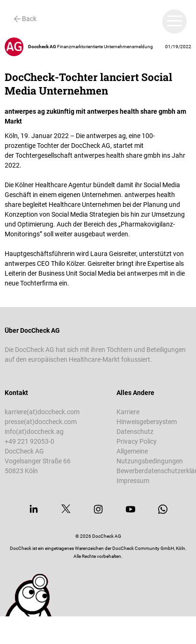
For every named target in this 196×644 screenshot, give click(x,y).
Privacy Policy (137, 441)
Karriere (128, 412)
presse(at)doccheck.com (41, 422)
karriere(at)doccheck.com (42, 412)
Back (25, 19)
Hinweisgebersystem (147, 422)
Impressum (133, 481)
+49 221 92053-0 (29, 441)
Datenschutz (135, 432)
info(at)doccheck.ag (34, 432)
